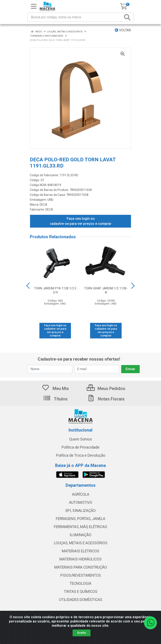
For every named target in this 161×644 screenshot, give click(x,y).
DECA (43, 205)
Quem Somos (81, 439)
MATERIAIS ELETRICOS (80, 551)
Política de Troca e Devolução (81, 455)
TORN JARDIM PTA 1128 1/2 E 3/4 (55, 290)
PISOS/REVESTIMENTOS (81, 575)
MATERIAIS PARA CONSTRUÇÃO (81, 567)
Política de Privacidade (80, 447)
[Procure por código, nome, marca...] (75, 17)
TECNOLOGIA (80, 583)
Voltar (123, 30)
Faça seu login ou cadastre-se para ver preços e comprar (81, 221)
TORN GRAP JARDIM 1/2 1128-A (106, 290)
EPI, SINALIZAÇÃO (81, 511)
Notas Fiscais (106, 399)
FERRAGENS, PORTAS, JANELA (80, 519)
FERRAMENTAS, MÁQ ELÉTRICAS (80, 527)
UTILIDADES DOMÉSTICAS (81, 600)
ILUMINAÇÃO (80, 535)
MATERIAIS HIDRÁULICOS (80, 559)
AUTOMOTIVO (81, 502)
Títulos (55, 399)
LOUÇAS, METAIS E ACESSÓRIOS (81, 543)
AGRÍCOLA (81, 494)
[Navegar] (28, 286)
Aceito (82, 633)
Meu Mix (55, 388)
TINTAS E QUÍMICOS (81, 592)
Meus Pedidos (106, 388)
